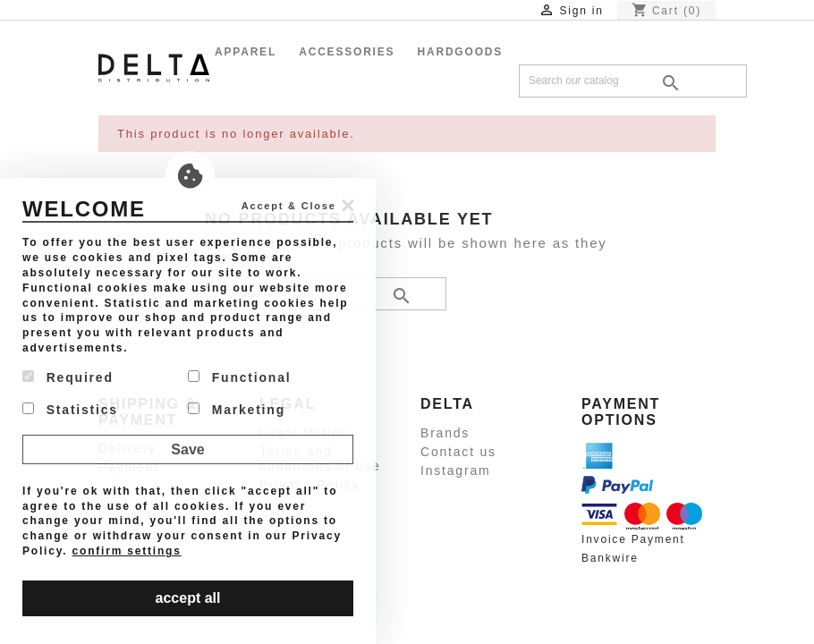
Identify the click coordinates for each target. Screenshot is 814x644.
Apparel (246, 52)
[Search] (633, 81)
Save (187, 449)
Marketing (237, 410)
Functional (239, 377)
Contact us (458, 452)
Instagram (455, 470)
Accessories (347, 52)
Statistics (70, 410)
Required (68, 377)
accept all (188, 598)
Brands (445, 433)
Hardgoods (461, 52)
